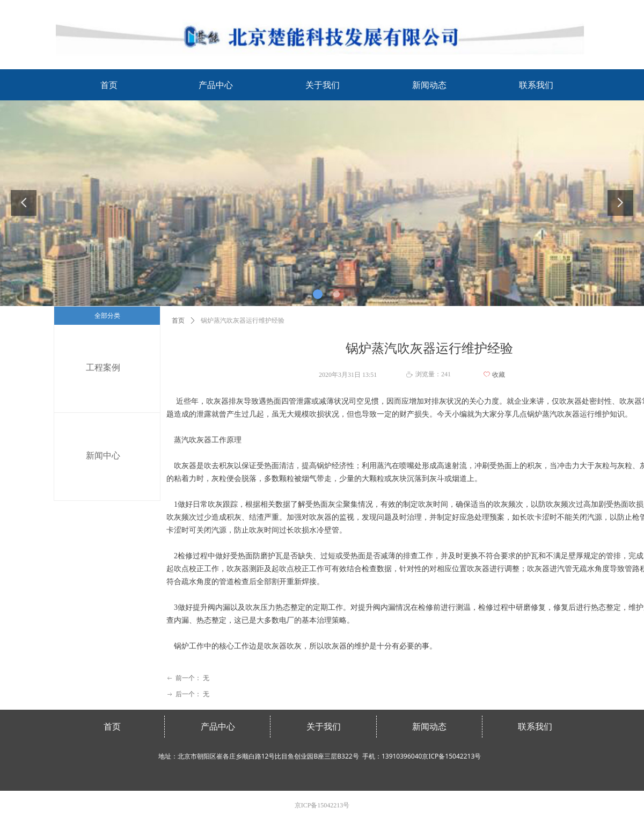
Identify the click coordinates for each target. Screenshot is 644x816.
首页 (178, 320)
